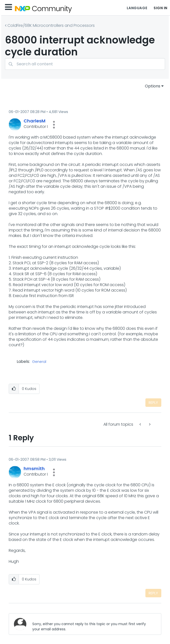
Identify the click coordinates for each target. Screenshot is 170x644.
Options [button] (153, 86)
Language (137, 8)
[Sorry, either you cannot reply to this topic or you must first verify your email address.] (93, 624)
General (39, 362)
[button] (54, 125)
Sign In (161, 8)
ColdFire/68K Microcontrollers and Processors (51, 25)
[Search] (85, 64)
